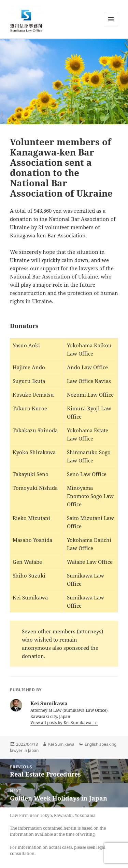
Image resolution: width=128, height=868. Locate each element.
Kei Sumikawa (61, 744)
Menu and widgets (111, 26)
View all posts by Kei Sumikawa (61, 723)
